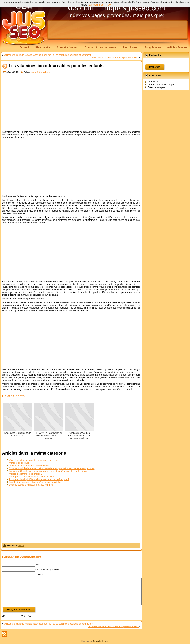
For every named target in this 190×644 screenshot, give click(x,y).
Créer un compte (156, 87)
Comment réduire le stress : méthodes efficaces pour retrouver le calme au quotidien (52, 468)
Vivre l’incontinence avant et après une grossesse (34, 460)
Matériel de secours (19, 463)
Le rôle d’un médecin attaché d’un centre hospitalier (35, 482)
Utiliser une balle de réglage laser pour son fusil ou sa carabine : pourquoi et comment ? (48, 55)
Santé (21, 545)
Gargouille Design (100, 641)
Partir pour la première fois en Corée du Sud (31, 477)
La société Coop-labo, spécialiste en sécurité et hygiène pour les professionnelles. (51, 471)
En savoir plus (96, 5)
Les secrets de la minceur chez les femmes (31, 485)
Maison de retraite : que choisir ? (26, 474)
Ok (109, 5)
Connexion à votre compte (161, 84)
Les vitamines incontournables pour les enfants (56, 66)
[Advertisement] (71, 103)
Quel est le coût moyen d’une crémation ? (30, 466)
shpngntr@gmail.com (40, 72)
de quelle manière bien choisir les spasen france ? (113, 58)
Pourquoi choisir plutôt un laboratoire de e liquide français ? (39, 479)
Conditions (153, 82)
